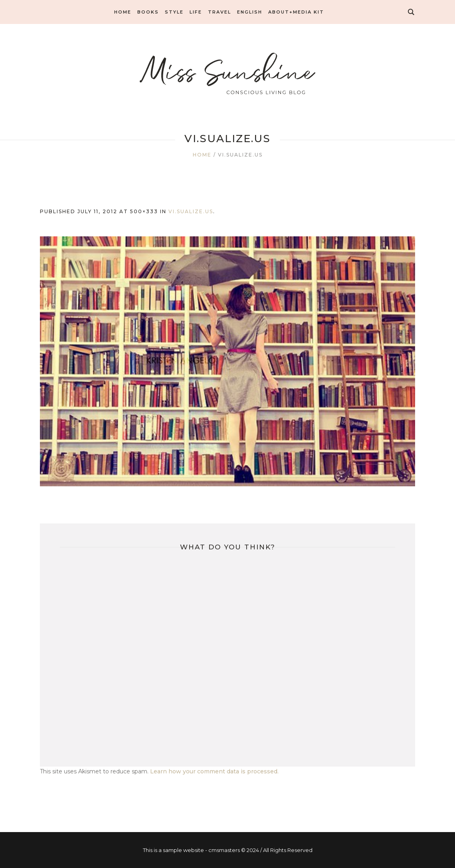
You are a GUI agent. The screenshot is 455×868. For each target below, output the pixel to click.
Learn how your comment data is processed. (214, 771)
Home (202, 155)
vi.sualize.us (191, 211)
